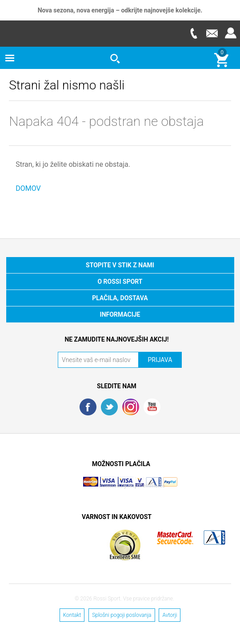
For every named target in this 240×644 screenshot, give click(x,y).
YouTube (152, 407)
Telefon (193, 33)
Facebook (88, 407)
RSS (131, 407)
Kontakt (72, 615)
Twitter (109, 407)
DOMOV (28, 188)
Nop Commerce (147, 486)
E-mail (212, 33)
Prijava (231, 33)
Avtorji (170, 615)
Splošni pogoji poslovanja (122, 615)
